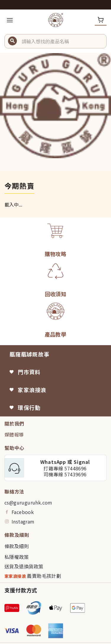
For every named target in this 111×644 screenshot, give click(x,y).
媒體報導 (14, 434)
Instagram (20, 521)
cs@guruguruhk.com (28, 502)
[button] (62, 41)
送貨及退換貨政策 (24, 566)
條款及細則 (17, 546)
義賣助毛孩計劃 (33, 576)
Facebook (19, 512)
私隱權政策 (17, 557)
